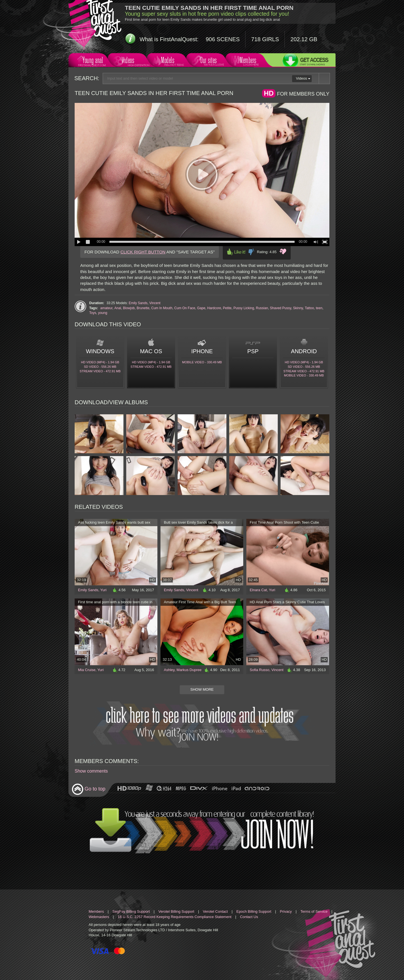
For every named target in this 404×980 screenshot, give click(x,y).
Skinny (298, 308)
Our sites (208, 61)
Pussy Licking (244, 308)
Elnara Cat (258, 590)
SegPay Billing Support (131, 911)
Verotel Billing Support (176, 911)
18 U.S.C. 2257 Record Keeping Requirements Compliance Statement (174, 917)
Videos (129, 61)
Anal (118, 308)
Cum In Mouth (162, 308)
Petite (227, 308)
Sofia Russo (260, 670)
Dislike (251, 252)
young (103, 313)
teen (319, 308)
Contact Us (249, 917)
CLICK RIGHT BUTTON (143, 252)
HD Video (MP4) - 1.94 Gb (100, 362)
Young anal (92, 61)
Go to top (89, 789)
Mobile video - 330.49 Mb (202, 362)
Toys (93, 313)
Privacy (286, 911)
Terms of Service (314, 911)
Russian (262, 308)
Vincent (155, 303)
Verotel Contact (215, 911)
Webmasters (99, 917)
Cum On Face (185, 308)
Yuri (103, 590)
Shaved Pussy (281, 308)
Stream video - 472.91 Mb (100, 371)
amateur (106, 308)
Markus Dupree (189, 670)
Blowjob (129, 308)
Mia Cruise (87, 670)
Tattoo (309, 308)
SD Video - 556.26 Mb (100, 367)
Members (247, 61)
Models (169, 61)
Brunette (143, 308)
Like (236, 252)
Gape (201, 308)
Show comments (91, 771)
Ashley (169, 670)
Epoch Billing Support (254, 911)
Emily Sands (138, 303)
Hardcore (214, 308)
